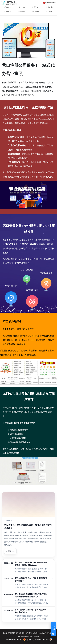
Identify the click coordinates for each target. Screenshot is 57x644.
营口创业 (49, 11)
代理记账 (35, 7)
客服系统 (22, 11)
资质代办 (49, 7)
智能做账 (35, 11)
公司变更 (8, 11)
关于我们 (29, 633)
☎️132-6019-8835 (50, 3)
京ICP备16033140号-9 (13, 640)
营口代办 (22, 7)
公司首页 (8, 7)
